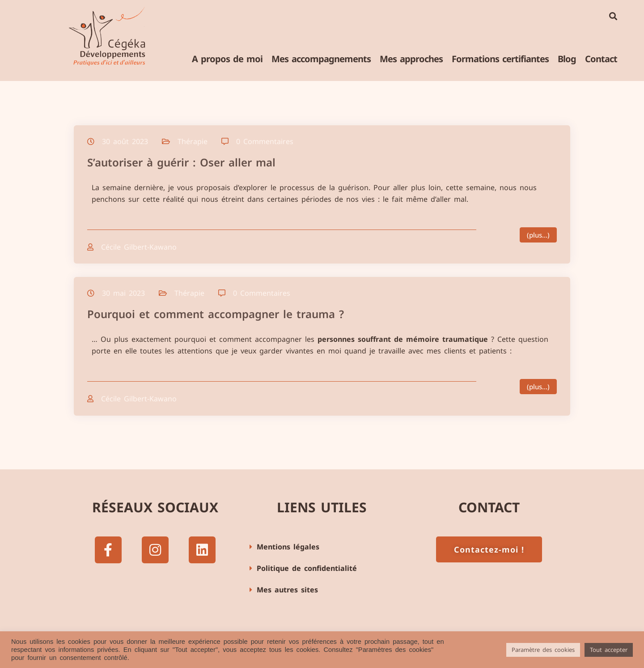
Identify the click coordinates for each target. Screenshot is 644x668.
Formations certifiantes (500, 59)
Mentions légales (288, 547)
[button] (322, 547)
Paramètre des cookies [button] (543, 650)
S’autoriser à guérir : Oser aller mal (181, 162)
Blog (567, 59)
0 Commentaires (265, 141)
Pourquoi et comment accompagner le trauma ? (216, 314)
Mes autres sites (287, 590)
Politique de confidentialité (307, 568)
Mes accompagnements (321, 59)
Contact (601, 59)
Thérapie (193, 141)
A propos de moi (227, 59)
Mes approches (411, 59)
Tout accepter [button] (609, 650)
